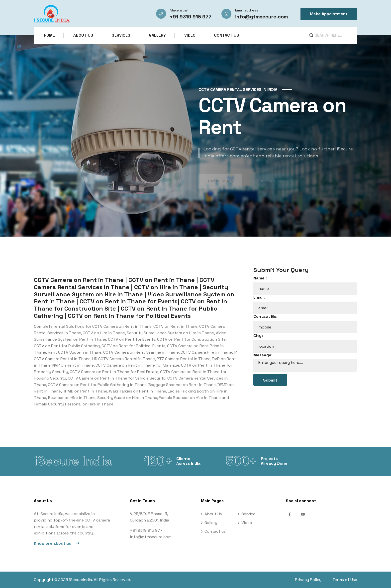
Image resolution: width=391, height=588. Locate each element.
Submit (270, 380)
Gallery (157, 35)
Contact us (227, 35)
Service (248, 514)
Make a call (179, 10)
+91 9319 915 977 (191, 17)
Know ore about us (57, 543)
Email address (247, 10)
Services (121, 35)
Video (190, 35)
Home (49, 35)
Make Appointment (329, 14)
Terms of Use (345, 580)
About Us (83, 35)
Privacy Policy (308, 580)
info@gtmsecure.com (262, 17)
